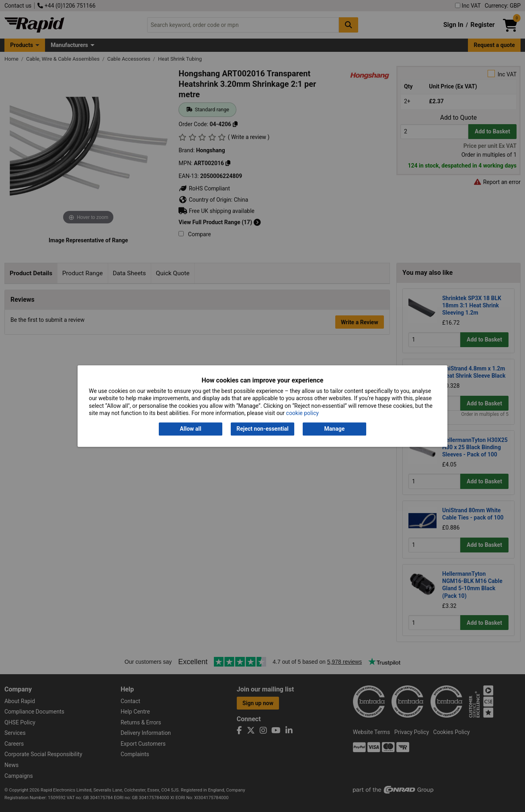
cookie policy (302, 413)
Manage (335, 429)
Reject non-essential (262, 429)
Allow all (190, 429)
